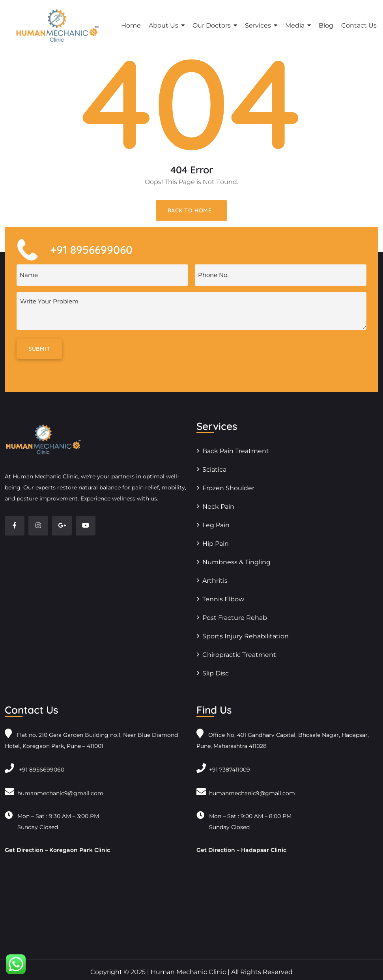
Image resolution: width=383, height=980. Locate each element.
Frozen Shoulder (228, 488)
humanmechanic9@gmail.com (54, 793)
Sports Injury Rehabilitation (246, 636)
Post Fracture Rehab (235, 618)
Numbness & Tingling (236, 562)
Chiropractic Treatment (239, 655)
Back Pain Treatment (236, 451)
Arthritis (215, 581)
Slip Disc (216, 673)
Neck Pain (218, 507)
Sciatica (214, 470)
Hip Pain (216, 544)
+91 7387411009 (223, 770)
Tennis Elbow (223, 599)
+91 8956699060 (35, 770)
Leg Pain (216, 525)
